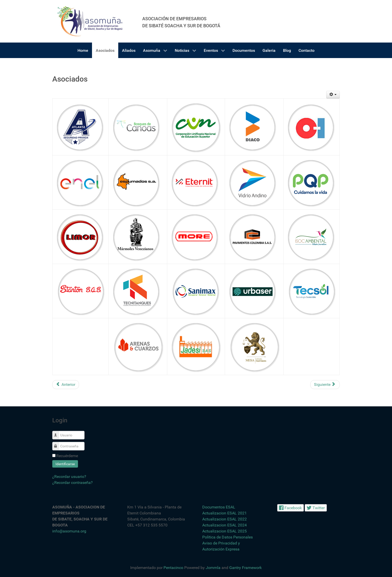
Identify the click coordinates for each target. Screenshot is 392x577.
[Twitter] (316, 508)
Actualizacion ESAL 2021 (224, 513)
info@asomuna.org (69, 531)
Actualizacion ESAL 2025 (224, 531)
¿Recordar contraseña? (72, 483)
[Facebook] (290, 508)
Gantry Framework (245, 568)
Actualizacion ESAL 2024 (224, 525)
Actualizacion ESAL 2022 (224, 519)
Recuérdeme (67, 456)
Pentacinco (173, 568)
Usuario (57, 432)
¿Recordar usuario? (69, 477)
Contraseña (57, 444)
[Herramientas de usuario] (333, 95)
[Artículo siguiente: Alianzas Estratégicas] (325, 385)
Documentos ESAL (219, 507)
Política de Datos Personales (227, 537)
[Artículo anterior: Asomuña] (66, 385)
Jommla (213, 568)
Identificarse (65, 464)
